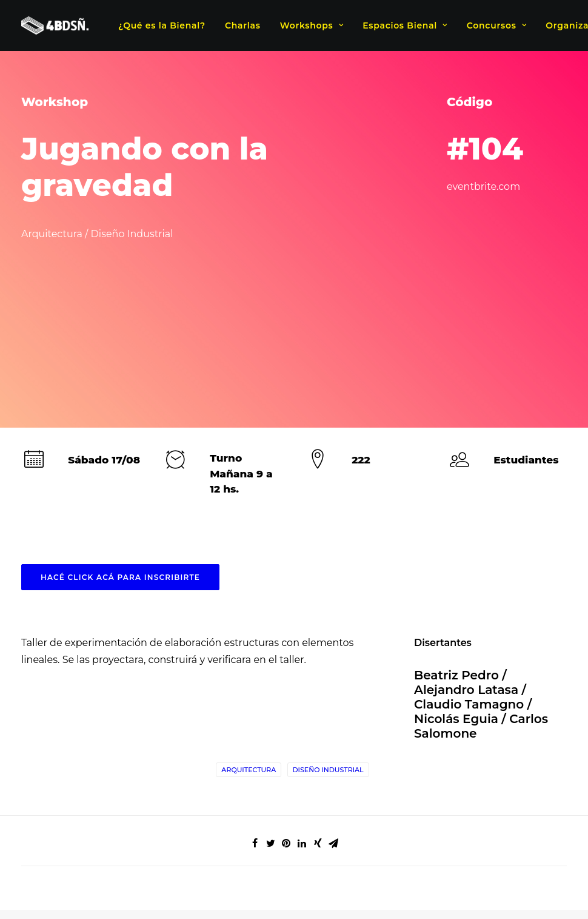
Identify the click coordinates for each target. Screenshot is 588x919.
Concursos (496, 25)
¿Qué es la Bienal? (162, 25)
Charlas (243, 25)
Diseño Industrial (328, 607)
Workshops (312, 25)
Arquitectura (249, 607)
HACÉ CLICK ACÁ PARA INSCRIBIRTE (120, 414)
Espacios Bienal (405, 25)
